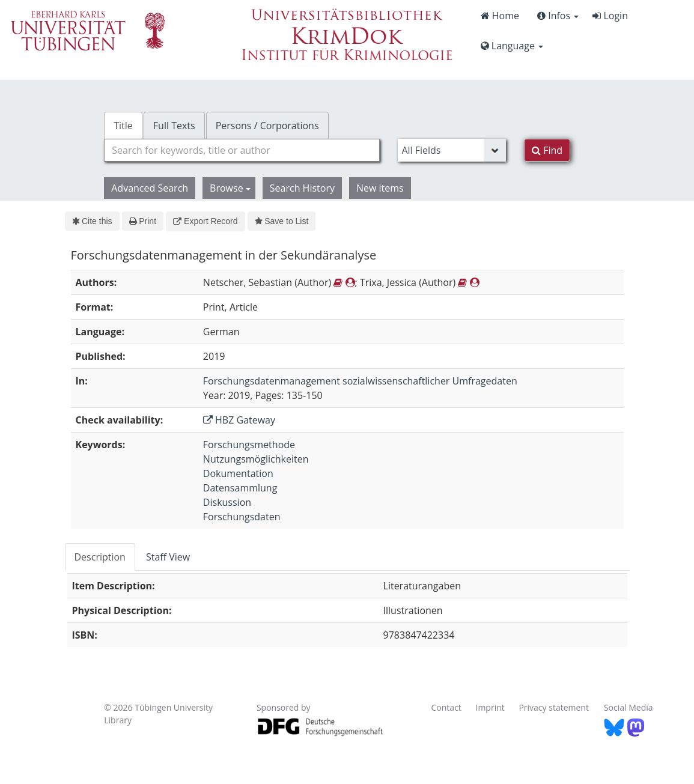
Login (610, 16)
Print (143, 221)
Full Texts (174, 126)
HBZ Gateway (239, 420)
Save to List (282, 221)
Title (123, 126)
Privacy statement (554, 707)
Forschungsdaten (242, 517)
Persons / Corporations (267, 126)
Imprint (490, 707)
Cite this (92, 221)
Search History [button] (302, 188)
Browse (230, 188)
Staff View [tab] (168, 557)
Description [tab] (100, 557)
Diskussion (227, 502)
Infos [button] (558, 16)
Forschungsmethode (249, 445)
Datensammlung (240, 488)
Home (500, 16)
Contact (446, 707)
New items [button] (380, 188)
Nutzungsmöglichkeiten (256, 459)
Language (512, 46)
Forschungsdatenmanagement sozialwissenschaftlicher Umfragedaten (360, 381)
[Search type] (452, 150)
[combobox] (242, 150)
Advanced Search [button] (150, 188)
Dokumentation (238, 473)
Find (547, 150)
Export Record (205, 221)
